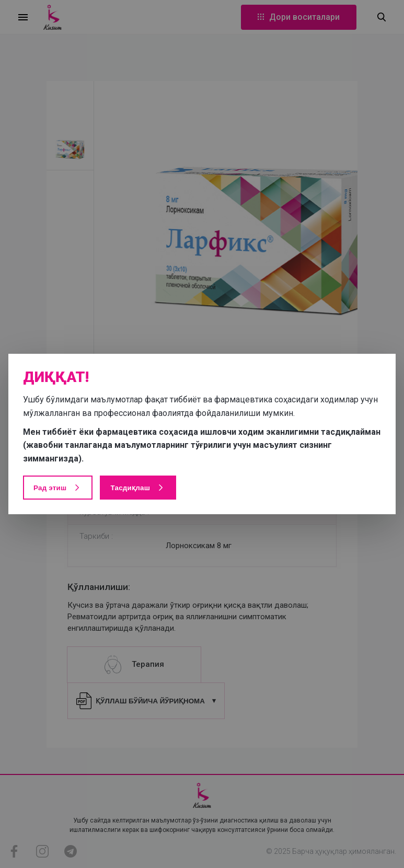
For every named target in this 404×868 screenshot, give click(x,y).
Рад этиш (58, 488)
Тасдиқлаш (138, 488)
